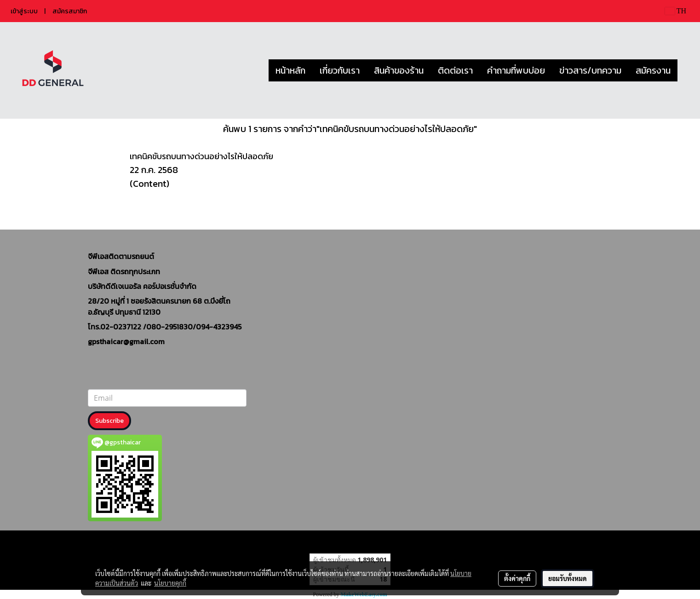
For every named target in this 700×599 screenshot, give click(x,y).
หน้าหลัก (290, 70)
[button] (686, 70)
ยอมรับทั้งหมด (568, 578)
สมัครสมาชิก (70, 11)
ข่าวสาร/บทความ (590, 70)
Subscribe (109, 421)
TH (676, 11)
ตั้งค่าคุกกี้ (517, 578)
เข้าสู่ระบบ (24, 11)
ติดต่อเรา (455, 70)
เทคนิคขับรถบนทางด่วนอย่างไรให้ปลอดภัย (201, 156)
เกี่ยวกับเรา (340, 70)
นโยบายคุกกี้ (170, 583)
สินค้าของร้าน (399, 70)
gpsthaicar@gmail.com (126, 341)
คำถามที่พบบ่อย (516, 70)
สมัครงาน (653, 70)
